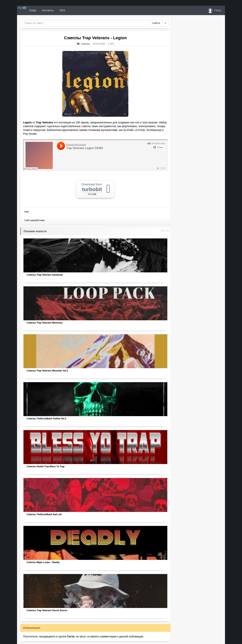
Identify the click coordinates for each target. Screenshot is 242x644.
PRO (28, 10)
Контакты (61, 10)
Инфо (46, 10)
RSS (75, 10)
